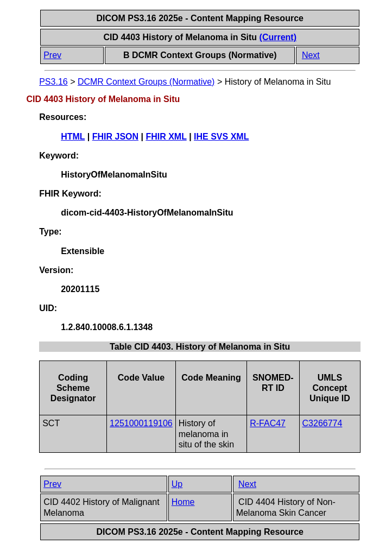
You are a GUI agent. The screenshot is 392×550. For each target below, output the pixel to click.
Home (183, 502)
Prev (52, 55)
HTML (73, 137)
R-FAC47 (268, 423)
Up (177, 484)
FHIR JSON (115, 137)
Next (311, 55)
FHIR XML (166, 137)
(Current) (278, 37)
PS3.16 (53, 82)
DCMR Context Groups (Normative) (146, 82)
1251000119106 (141, 423)
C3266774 (323, 423)
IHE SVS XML (221, 137)
